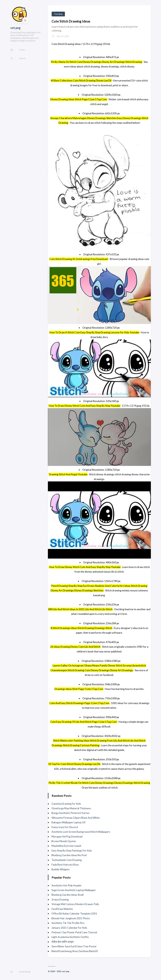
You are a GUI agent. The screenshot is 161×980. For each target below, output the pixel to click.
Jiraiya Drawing (60, 899)
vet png (15, 28)
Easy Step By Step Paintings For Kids (72, 851)
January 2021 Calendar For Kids (69, 928)
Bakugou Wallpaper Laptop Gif (68, 822)
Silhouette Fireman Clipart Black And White (76, 818)
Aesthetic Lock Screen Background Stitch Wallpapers (81, 832)
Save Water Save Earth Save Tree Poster (74, 946)
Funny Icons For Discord (65, 827)
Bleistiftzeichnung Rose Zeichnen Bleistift (75, 951)
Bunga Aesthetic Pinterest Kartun (70, 813)
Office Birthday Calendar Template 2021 (74, 914)
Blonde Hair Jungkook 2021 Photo (71, 918)
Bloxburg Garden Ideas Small (68, 895)
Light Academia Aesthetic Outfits (70, 937)
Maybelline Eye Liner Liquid (66, 846)
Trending (58, 14)
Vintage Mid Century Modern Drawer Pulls (75, 904)
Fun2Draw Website (62, 909)
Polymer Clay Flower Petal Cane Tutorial (74, 932)
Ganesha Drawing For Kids (66, 804)
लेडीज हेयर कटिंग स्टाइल (63, 942)
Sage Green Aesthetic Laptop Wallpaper (74, 890)
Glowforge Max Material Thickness (71, 808)
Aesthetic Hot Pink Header (67, 885)
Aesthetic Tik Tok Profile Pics (68, 923)
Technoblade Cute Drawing (67, 860)
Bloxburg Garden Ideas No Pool (69, 855)
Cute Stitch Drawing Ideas (71, 21)
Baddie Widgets (61, 869)
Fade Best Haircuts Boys (65, 865)
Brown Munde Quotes (64, 841)
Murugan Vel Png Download (67, 837)
